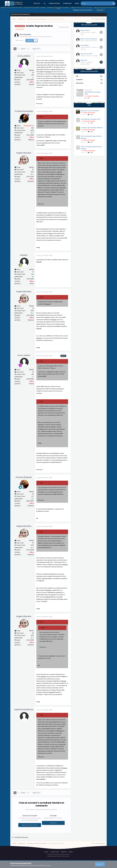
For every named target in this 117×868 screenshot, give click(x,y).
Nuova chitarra (85, 30)
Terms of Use (47, 865)
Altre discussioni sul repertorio (43, 37)
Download (67, 3)
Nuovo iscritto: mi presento (89, 39)
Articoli (37, 3)
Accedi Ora (53, 823)
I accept (101, 864)
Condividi (19, 40)
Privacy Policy (55, 852)
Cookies (71, 852)
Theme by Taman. (66, 856)
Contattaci (64, 852)
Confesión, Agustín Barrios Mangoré (92, 128)
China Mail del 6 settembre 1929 (91, 119)
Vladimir (24, 255)
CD (45, 3)
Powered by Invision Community (54, 856)
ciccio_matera (24, 56)
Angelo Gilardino (24, 153)
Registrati (100, 10)
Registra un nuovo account (30, 825)
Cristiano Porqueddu (24, 111)
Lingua (47, 852)
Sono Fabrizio (85, 45)
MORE (77, 3)
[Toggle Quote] (39, 117)
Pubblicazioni (54, 3)
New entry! (84, 60)
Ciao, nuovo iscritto (87, 54)
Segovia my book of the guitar (90, 111)
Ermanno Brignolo (24, 477)
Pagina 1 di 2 (37, 49)
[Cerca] (91, 3)
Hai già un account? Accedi (83, 10)
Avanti (23, 49)
